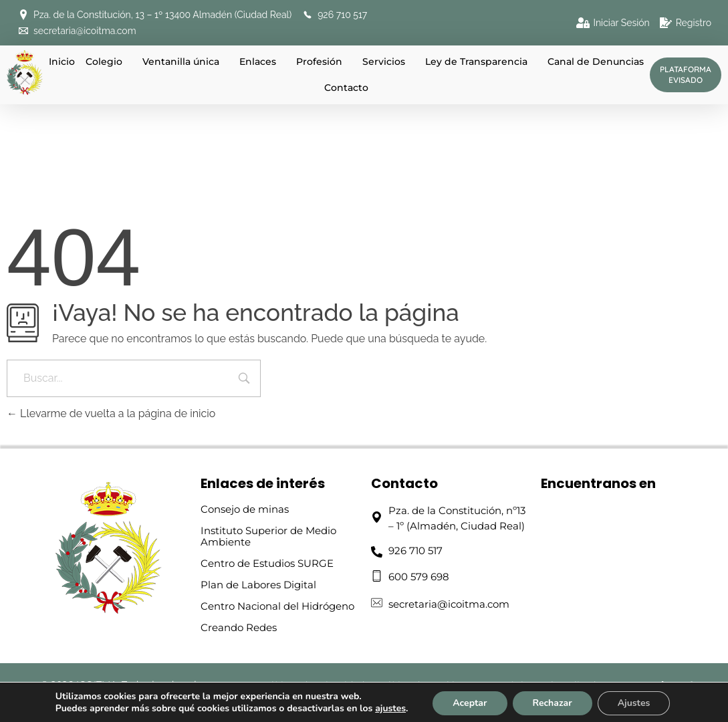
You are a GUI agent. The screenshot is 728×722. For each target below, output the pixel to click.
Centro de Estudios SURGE (267, 563)
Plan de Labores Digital (258, 585)
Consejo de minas (245, 509)
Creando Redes (239, 627)
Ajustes (634, 703)
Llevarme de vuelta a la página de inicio (111, 413)
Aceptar (470, 703)
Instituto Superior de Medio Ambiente (268, 536)
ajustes (390, 709)
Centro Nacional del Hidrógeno (277, 606)
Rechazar (553, 703)
